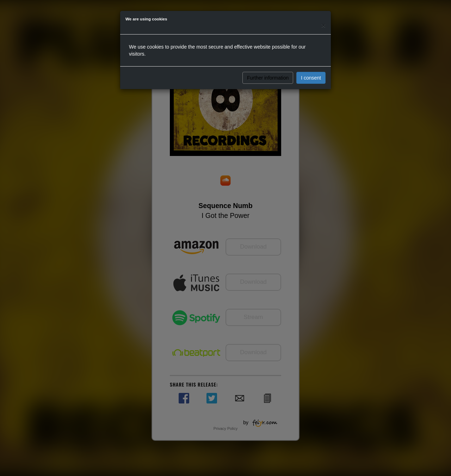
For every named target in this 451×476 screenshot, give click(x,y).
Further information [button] (268, 78)
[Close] (323, 25)
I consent (311, 78)
